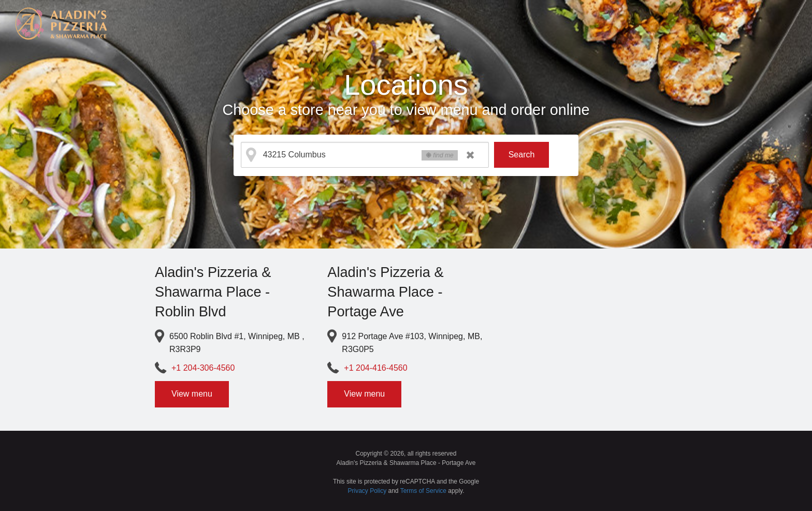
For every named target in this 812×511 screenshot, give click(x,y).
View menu (192, 394)
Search (522, 155)
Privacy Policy (367, 491)
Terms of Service (423, 491)
